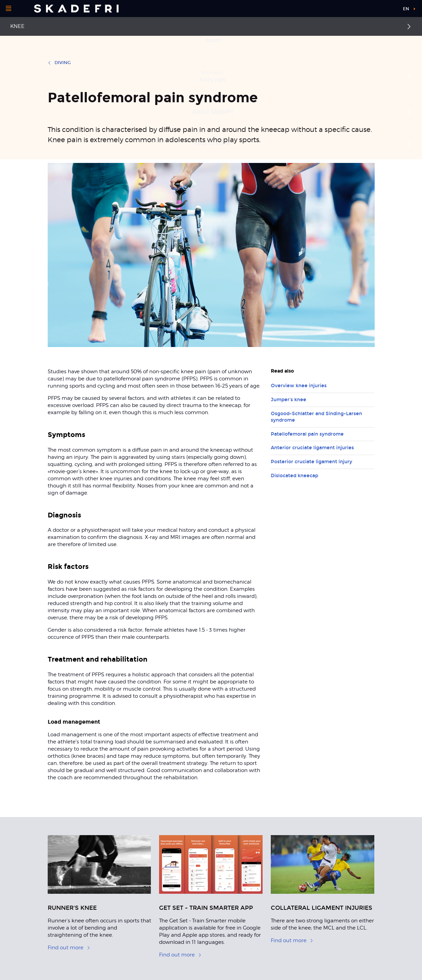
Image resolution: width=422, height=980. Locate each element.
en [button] (406, 9)
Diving (59, 63)
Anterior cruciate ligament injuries (312, 448)
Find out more (69, 948)
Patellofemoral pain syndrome (307, 434)
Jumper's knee (288, 400)
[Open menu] (9, 9)
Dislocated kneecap (294, 476)
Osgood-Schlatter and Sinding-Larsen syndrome (316, 417)
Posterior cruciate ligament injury (311, 462)
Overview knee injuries (299, 386)
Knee (17, 26)
